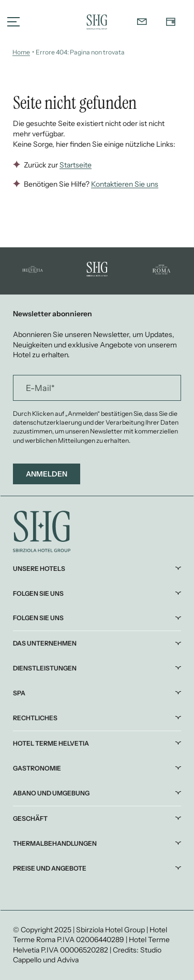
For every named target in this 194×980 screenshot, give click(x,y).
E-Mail (40, 388)
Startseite (76, 165)
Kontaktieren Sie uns (125, 184)
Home (21, 52)
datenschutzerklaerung (48, 422)
